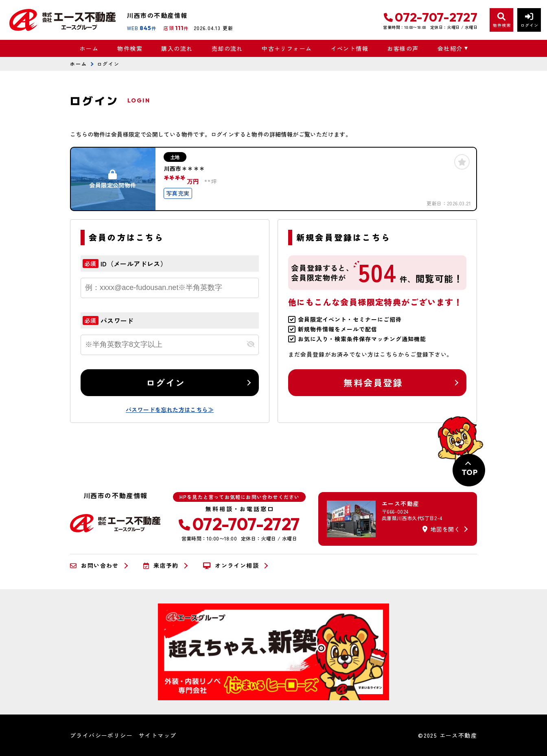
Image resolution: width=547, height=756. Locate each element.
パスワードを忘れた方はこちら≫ (170, 410)
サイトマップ (158, 735)
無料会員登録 (373, 382)
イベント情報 (350, 48)
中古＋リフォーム (287, 48)
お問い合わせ (94, 566)
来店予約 (161, 566)
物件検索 (130, 48)
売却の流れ (227, 48)
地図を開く (441, 529)
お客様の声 (403, 48)
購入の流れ (177, 48)
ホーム (89, 48)
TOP (469, 472)
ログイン (166, 382)
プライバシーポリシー (101, 735)
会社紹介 (450, 48)
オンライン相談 (231, 566)
